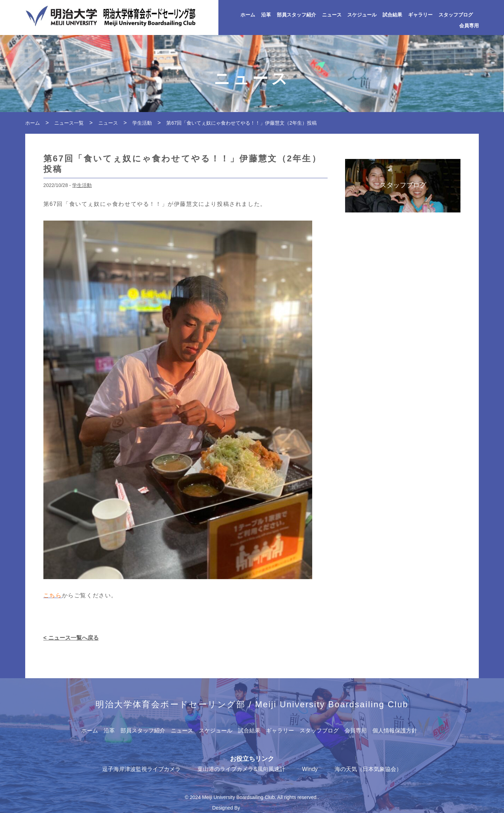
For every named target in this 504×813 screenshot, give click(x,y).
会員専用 (469, 26)
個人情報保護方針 (395, 731)
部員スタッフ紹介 (296, 15)
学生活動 (82, 185)
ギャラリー (420, 15)
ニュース (332, 15)
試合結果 (392, 15)
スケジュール (362, 15)
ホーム (248, 15)
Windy (310, 769)
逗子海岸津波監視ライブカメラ (141, 769)
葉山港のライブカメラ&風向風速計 (241, 769)
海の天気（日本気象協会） (368, 769)
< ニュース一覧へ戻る (71, 638)
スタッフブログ (456, 15)
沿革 (266, 15)
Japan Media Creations (267, 808)
